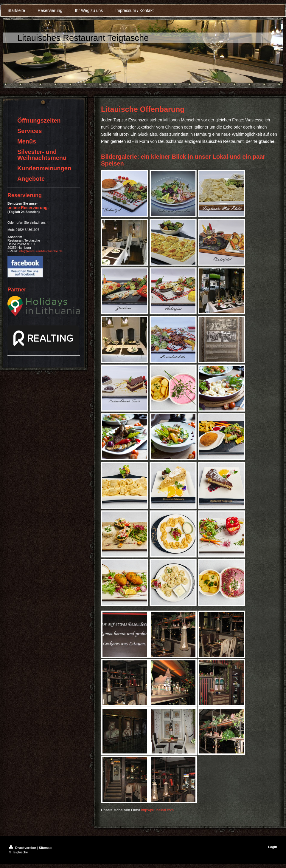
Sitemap (45, 848)
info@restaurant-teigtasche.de (41, 251)
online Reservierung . (28, 208)
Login (273, 847)
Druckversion (23, 848)
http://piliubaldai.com (157, 810)
